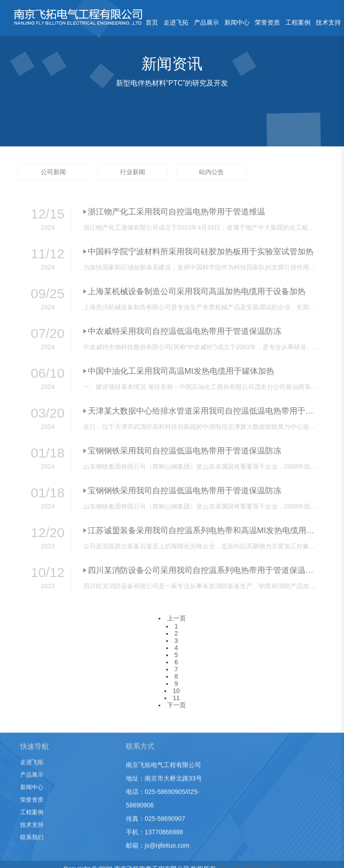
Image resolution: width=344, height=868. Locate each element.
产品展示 (206, 22)
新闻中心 (237, 22)
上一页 (176, 618)
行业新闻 (133, 172)
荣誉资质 (267, 22)
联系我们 (32, 845)
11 (176, 698)
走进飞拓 (176, 22)
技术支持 (328, 22)
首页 (152, 22)
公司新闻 (53, 172)
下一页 (176, 705)
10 (176, 691)
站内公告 (211, 172)
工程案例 (298, 22)
